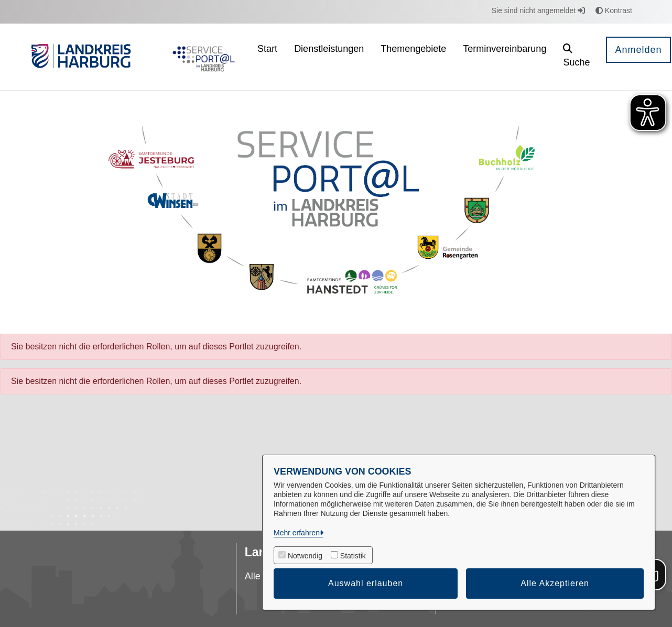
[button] (576, 57)
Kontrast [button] (614, 10)
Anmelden (638, 50)
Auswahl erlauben (366, 583)
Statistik (353, 556)
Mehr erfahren (297, 533)
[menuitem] (267, 57)
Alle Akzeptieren (555, 583)
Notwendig (305, 556)
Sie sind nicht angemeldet (538, 10)
